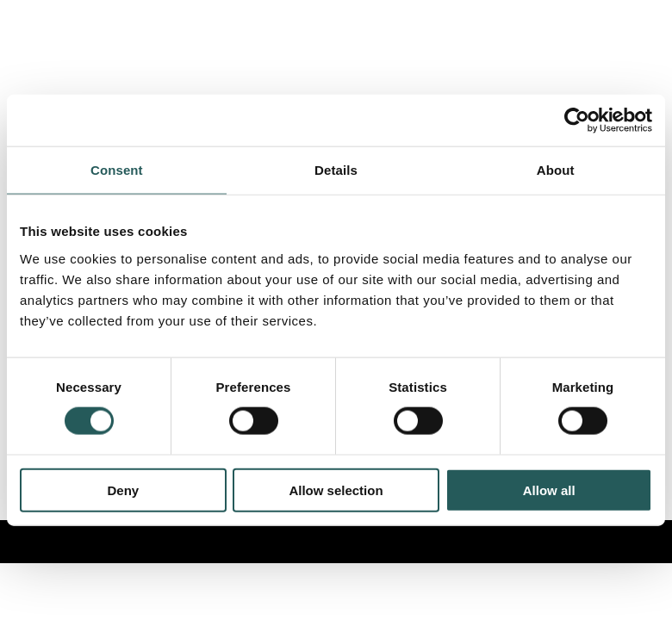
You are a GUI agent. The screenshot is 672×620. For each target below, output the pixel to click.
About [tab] (556, 170)
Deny (123, 490)
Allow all (549, 490)
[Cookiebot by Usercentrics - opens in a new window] (577, 121)
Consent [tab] (117, 170)
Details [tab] (336, 170)
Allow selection (336, 490)
